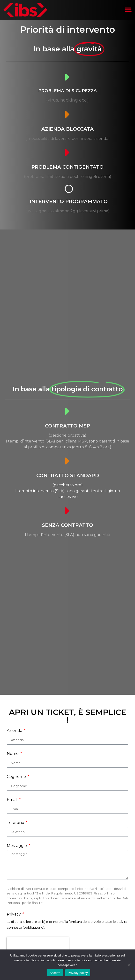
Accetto (55, 973)
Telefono (16, 823)
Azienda (15, 731)
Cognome (17, 777)
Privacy (14, 914)
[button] (128, 10)
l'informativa (85, 889)
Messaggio (17, 846)
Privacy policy (78, 973)
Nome (13, 754)
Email (13, 800)
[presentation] (38, 945)
